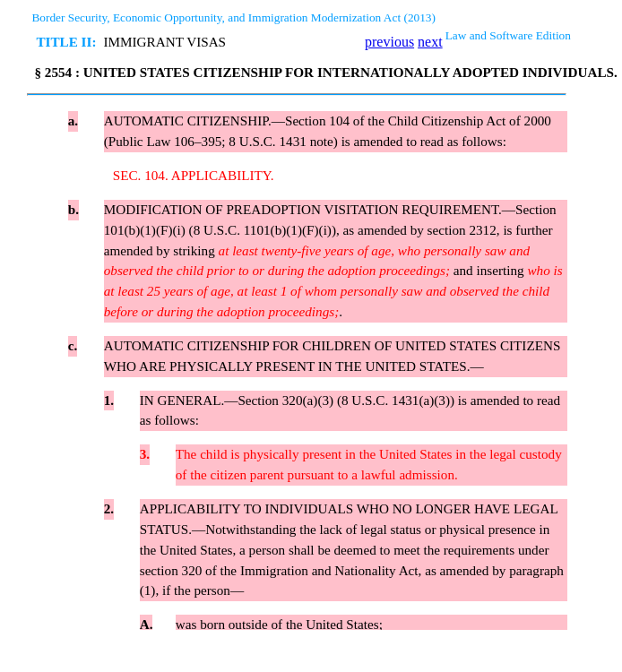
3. (145, 454)
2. (109, 508)
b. (73, 209)
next (430, 42)
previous (389, 42)
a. (73, 121)
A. (147, 624)
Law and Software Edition (508, 35)
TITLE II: (66, 42)
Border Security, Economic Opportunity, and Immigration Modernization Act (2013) (233, 17)
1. (109, 400)
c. (73, 345)
